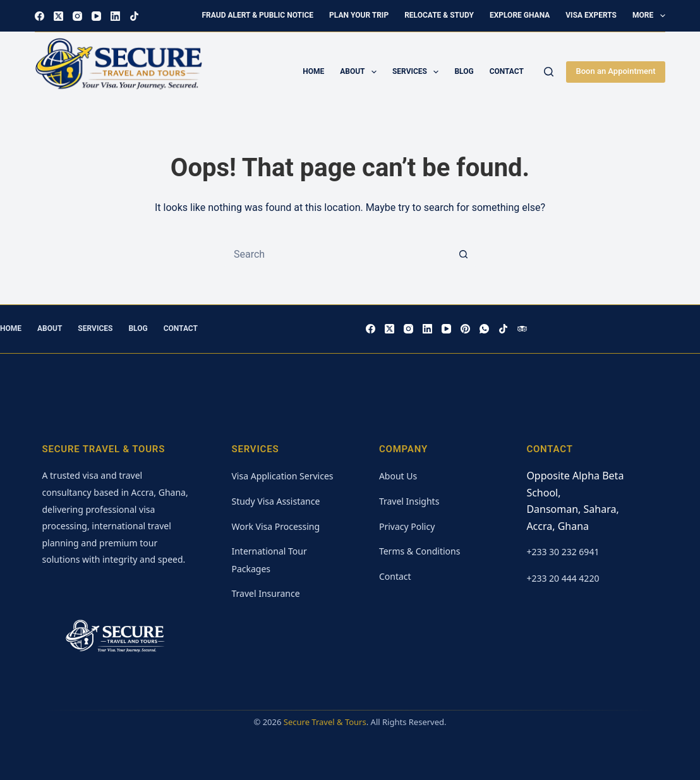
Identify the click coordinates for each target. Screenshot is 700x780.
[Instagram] (77, 16)
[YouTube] (96, 16)
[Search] (549, 72)
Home (313, 71)
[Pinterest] (465, 329)
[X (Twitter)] (58, 16)
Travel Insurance (265, 593)
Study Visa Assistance (275, 501)
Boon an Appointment (615, 71)
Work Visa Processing (275, 526)
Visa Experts (591, 15)
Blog (464, 71)
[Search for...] (337, 254)
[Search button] (464, 254)
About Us (398, 476)
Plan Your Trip (359, 15)
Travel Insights (409, 501)
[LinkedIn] (115, 16)
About (361, 72)
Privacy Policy (407, 526)
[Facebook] (39, 16)
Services (418, 72)
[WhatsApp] (484, 329)
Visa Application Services (282, 476)
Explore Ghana (520, 15)
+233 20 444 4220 (563, 578)
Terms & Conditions (420, 551)
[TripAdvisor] (522, 329)
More (649, 16)
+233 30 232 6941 (563, 552)
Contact (507, 71)
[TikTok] (134, 16)
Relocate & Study (439, 15)
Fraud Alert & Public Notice (258, 15)
